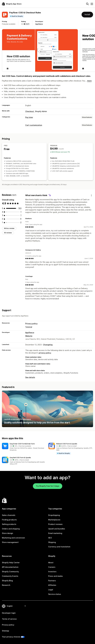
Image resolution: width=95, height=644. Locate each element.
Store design (8, 533)
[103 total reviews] (20, 208)
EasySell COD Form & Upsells (20, 458)
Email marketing (55, 533)
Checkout (30, 111)
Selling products (9, 524)
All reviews (8, 233)
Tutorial (29, 327)
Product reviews (55, 524)
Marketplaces (54, 520)
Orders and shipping (11, 529)
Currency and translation (59, 547)
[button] (24, 447)
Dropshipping (54, 515)
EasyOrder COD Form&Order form (22, 444)
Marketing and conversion (13, 538)
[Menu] (92, 4)
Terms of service (9, 619)
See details (30, 377)
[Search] (87, 4)
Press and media (55, 576)
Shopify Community (10, 572)
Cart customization (34, 125)
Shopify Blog (7, 581)
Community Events (10, 576)
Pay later (29, 117)
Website (29, 336)
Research (6, 585)
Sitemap (5, 631)
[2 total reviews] (21, 222)
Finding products (9, 520)
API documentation (10, 567)
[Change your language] (16, 606)
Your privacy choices (11, 637)
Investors (52, 572)
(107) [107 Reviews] (27, 24)
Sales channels (9, 515)
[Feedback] (91, 195)
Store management (10, 542)
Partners (52, 581)
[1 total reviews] (21, 212)
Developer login (9, 613)
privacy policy (45, 353)
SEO (50, 538)
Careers (52, 567)
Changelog (48, 345)
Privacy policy (31, 324)
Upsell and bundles (57, 529)
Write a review (9, 228)
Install (87, 14)
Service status (55, 594)
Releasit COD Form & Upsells (67, 444)
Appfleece (39, 24)
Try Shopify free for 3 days (48, 486)
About (51, 563)
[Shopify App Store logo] (12, 4)
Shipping (52, 542)
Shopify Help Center (11, 563)
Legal (51, 590)
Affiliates (52, 585)
